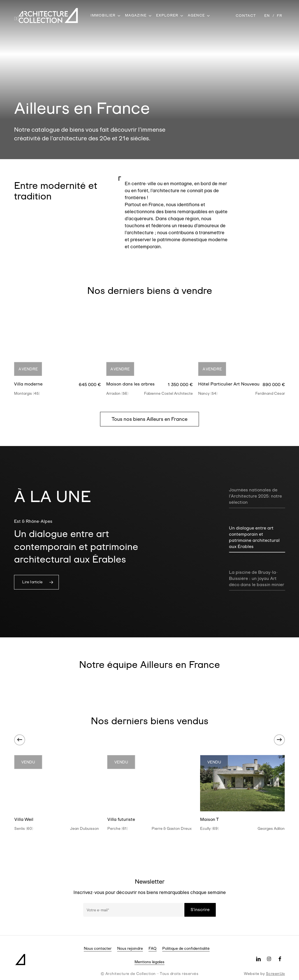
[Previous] (20, 740)
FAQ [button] (153, 948)
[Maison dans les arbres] (149, 347)
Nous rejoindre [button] (130, 948)
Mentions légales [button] (149, 962)
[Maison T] (242, 783)
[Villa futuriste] (150, 783)
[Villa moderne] (57, 347)
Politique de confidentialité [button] (186, 948)
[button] (149, 419)
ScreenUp (275, 974)
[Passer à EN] (267, 16)
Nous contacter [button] (98, 948)
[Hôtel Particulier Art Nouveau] (241, 347)
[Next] (279, 740)
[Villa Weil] (57, 783)
